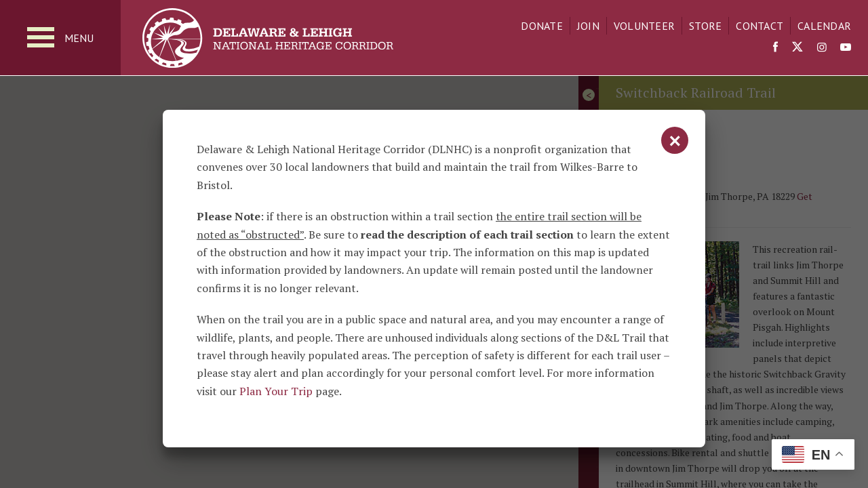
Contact (759, 26)
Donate (542, 26)
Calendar (824, 26)
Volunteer (644, 26)
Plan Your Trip (276, 391)
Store (705, 26)
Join (588, 26)
